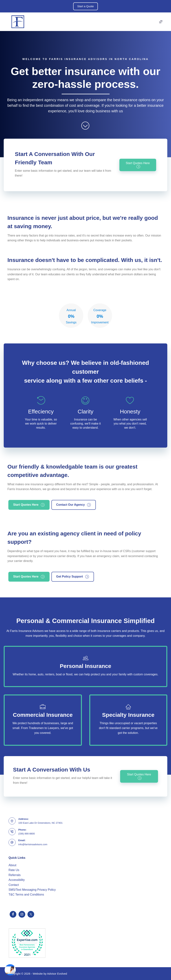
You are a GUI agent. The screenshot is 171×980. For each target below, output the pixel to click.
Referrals (15, 875)
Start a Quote (85, 6)
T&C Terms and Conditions (26, 895)
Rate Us (14, 870)
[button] (138, 165)
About (12, 865)
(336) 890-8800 (27, 834)
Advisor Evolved (57, 974)
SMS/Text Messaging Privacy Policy (32, 890)
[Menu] (161, 22)
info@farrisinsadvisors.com (33, 844)
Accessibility (17, 880)
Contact (14, 885)
